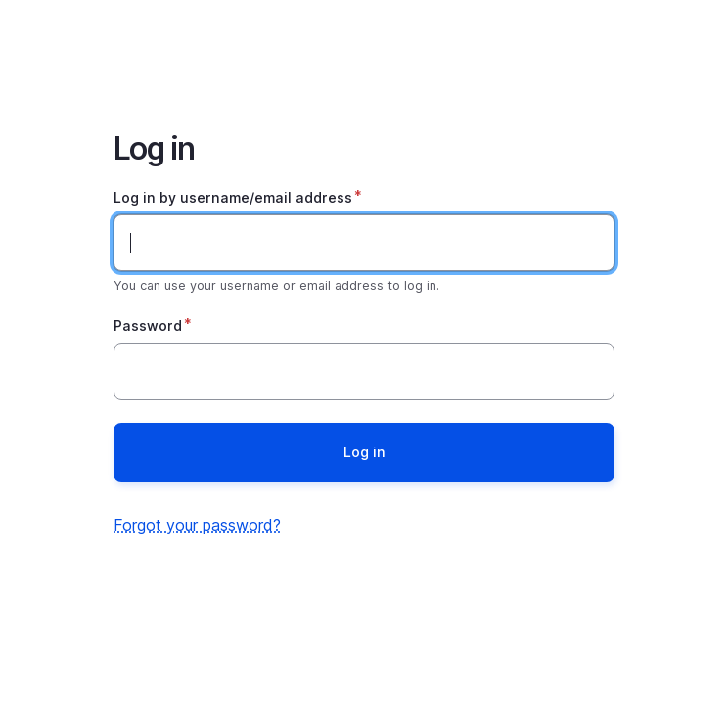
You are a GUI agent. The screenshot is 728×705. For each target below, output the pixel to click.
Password (148, 326)
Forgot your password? (197, 525)
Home (364, 51)
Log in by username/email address (233, 197)
